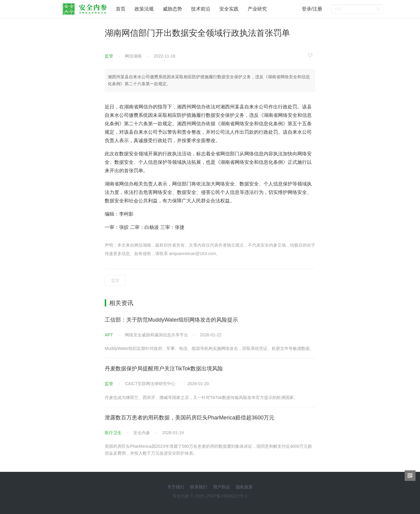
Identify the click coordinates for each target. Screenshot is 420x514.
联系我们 (199, 487)
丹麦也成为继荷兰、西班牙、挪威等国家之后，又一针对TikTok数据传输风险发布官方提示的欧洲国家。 (201, 397)
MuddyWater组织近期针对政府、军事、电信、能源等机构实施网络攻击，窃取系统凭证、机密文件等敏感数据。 (209, 348)
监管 (109, 56)
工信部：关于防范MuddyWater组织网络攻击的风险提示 (171, 320)
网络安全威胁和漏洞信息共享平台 (156, 335)
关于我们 (176, 487)
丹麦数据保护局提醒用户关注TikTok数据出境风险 (164, 369)
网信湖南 (133, 56)
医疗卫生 (113, 433)
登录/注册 (312, 9)
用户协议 (221, 487)
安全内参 (142, 433)
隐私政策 (244, 487)
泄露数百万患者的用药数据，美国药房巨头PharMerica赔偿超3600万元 (190, 418)
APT (109, 335)
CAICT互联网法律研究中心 (150, 384)
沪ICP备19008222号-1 (227, 496)
